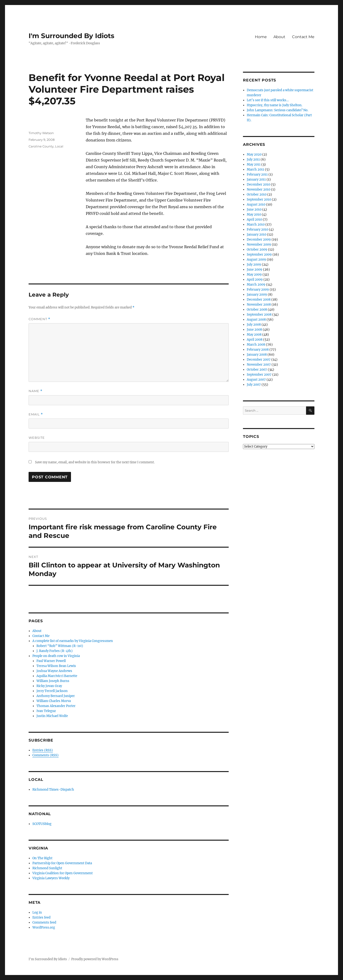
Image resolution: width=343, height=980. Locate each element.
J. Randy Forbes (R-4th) (55, 651)
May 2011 (254, 164)
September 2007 (259, 375)
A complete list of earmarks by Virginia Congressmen (73, 641)
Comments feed (44, 922)
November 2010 (259, 189)
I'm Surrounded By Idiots (71, 36)
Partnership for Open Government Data (62, 863)
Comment (39, 319)
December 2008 (259, 300)
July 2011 (253, 159)
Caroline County (41, 146)
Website (37, 438)
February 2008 (258, 350)
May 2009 (254, 275)
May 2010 (254, 215)
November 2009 (259, 245)
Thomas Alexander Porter (56, 706)
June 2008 (254, 330)
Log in (37, 912)
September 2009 (259, 255)
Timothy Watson (41, 133)
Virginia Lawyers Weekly (51, 878)
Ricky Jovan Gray (49, 686)
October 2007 (257, 370)
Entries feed (41, 917)
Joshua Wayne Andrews (54, 671)
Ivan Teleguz (46, 711)
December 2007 (259, 360)
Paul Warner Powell (51, 661)
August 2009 (256, 260)
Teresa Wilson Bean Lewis (56, 666)
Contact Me (303, 37)
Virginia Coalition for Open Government (63, 873)
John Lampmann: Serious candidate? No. (277, 110)
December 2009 (259, 240)
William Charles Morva (54, 701)
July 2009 (254, 265)
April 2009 (255, 280)
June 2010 (254, 210)
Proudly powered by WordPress (95, 959)
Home (261, 37)
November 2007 (259, 365)
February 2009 (258, 290)
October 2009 (257, 250)
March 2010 (256, 225)
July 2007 (254, 385)
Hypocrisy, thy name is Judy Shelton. (275, 105)
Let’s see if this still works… (268, 100)
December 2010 (258, 184)
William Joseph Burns (53, 681)
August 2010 (256, 205)
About (279, 37)
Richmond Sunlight (47, 868)
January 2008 (257, 355)
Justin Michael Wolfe (52, 716)
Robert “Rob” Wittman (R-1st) (60, 646)
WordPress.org (44, 927)
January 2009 (257, 295)
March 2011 (255, 169)
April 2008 (255, 340)
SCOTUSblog (42, 824)
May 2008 (254, 335)
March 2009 (256, 285)
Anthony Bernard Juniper (56, 696)
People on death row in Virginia (56, 656)
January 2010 (257, 235)
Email (36, 414)
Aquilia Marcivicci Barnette (57, 676)
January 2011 (256, 179)
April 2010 (254, 220)
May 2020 (254, 154)
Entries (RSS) (43, 750)
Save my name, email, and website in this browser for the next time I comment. (95, 462)
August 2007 (256, 380)
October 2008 (257, 310)
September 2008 (259, 315)
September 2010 (259, 200)
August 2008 (256, 320)
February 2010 (257, 230)
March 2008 (256, 345)
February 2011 (257, 174)
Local (59, 146)
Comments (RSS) (45, 755)
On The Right (42, 858)
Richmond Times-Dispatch (53, 790)
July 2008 (254, 325)
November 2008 (259, 305)
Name (35, 391)
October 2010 (257, 194)
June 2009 (255, 270)
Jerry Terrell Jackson (52, 691)
